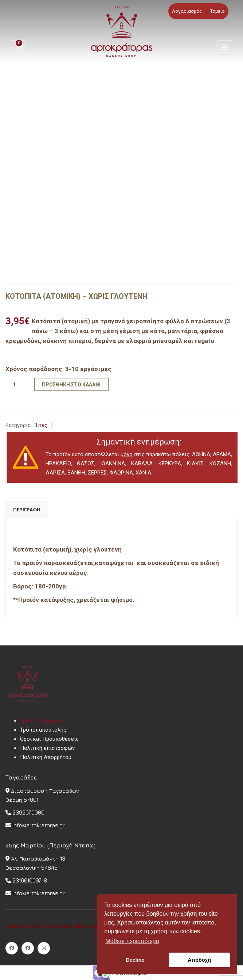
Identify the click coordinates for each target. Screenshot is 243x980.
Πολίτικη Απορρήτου (46, 757)
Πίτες (40, 425)
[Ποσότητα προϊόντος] (14, 384)
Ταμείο (217, 11)
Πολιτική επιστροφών (47, 748)
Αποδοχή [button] (199, 960)
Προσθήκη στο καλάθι (71, 385)
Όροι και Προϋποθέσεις (49, 739)
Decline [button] (135, 960)
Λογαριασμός (187, 11)
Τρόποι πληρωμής (42, 721)
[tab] (27, 510)
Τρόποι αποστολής (43, 730)
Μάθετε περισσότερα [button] (132, 941)
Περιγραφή (27, 510)
